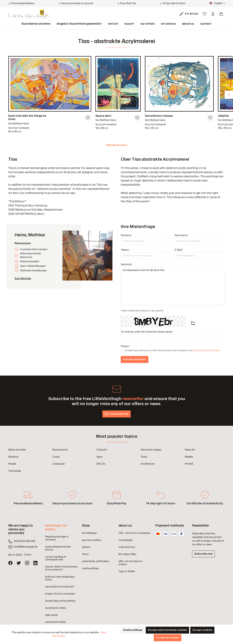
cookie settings (90, 568)
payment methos (92, 540)
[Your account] (213, 14)
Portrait (189, 464)
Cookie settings (133, 630)
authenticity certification (95, 561)
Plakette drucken (116, 145)
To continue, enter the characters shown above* (147, 332)
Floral (144, 457)
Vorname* (126, 235)
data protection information (207, 350)
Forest (56, 457)
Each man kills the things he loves (27, 118)
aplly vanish (51, 615)
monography (126, 540)
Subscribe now (203, 554)
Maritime (13, 457)
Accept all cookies (168, 638)
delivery (86, 547)
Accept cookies (202, 630)
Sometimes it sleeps (159, 116)
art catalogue (89, 533)
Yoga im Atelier (127, 571)
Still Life (101, 464)
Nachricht (126, 264)
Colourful (102, 450)
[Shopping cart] (221, 14)
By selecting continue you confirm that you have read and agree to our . (173, 350)
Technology (15, 471)
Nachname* (181, 235)
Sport (99, 457)
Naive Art (190, 450)
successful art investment (60, 587)
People (12, 464)
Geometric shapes (151, 450)
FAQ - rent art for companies (134, 533)
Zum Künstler (23, 279)
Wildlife (189, 457)
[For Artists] (190, 14)
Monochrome (60, 450)
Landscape (59, 464)
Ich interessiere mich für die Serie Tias (173, 286)
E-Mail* (179, 250)
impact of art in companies (60, 594)
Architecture (148, 464)
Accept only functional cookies (167, 630)
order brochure (127, 547)
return (85, 554)
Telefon (125, 250)
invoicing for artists (56, 608)
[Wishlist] (205, 14)
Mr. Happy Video (127, 554)
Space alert (103, 116)
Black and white (17, 450)
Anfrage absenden (135, 359)
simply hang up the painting (60, 601)
